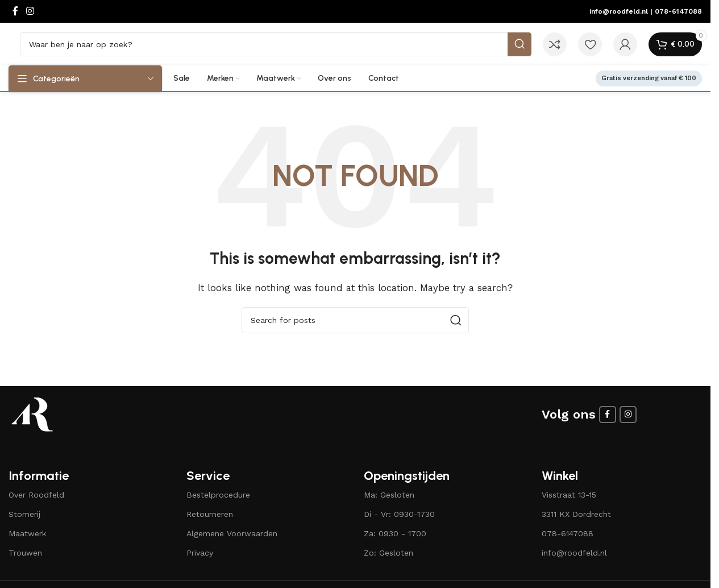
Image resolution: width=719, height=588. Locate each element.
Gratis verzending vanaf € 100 (649, 78)
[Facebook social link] (15, 11)
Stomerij (24, 514)
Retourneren (210, 514)
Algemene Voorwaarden (232, 533)
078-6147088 (678, 11)
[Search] (276, 44)
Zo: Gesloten (388, 553)
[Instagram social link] (30, 11)
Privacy (200, 553)
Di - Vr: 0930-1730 (399, 514)
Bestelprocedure (218, 495)
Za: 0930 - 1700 (395, 533)
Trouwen (25, 553)
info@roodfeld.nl (619, 11)
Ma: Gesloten (389, 495)
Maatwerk (27, 533)
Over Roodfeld (36, 495)
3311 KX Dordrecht (576, 514)
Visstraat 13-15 (569, 495)
